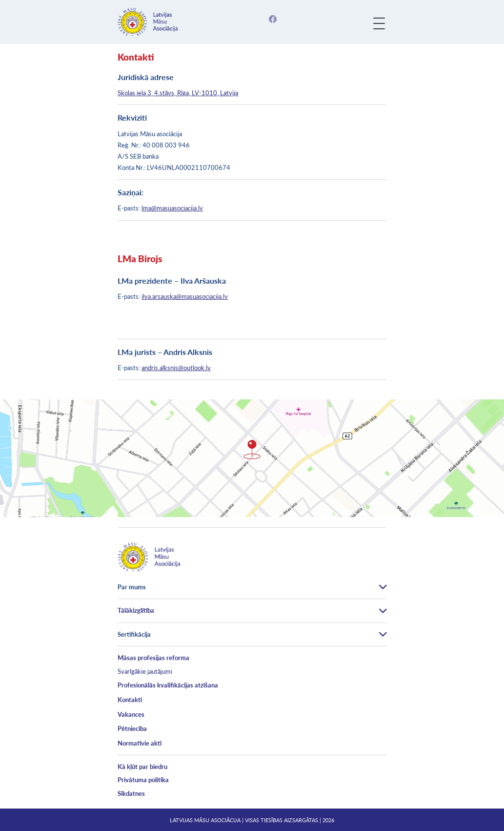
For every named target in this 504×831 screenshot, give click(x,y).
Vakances (131, 714)
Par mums (132, 587)
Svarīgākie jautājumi (145, 671)
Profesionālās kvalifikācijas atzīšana (168, 685)
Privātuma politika (143, 780)
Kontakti (130, 700)
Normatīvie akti (140, 743)
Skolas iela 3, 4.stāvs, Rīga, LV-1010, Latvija (178, 93)
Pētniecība (132, 728)
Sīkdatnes (131, 793)
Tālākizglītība (136, 610)
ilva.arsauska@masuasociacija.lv (185, 296)
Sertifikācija (134, 634)
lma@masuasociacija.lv (172, 208)
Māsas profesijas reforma (153, 658)
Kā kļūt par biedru (142, 767)
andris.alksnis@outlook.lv (176, 368)
